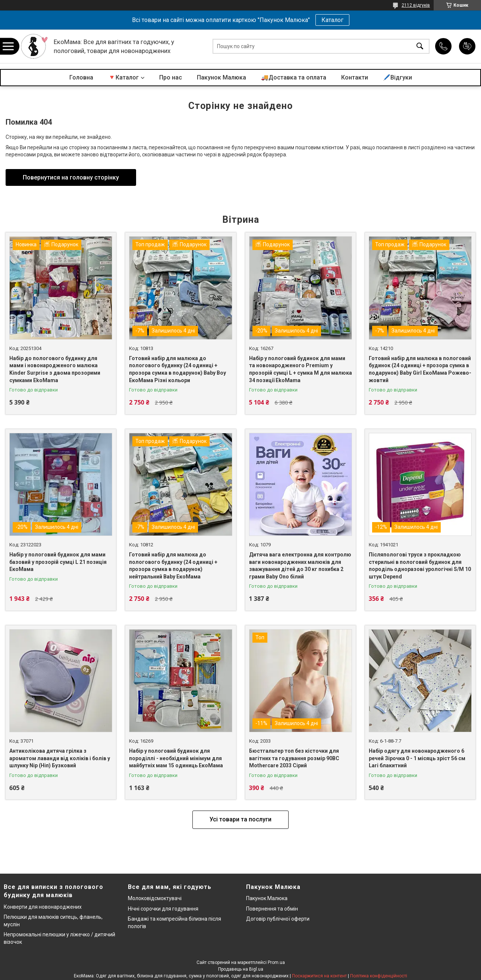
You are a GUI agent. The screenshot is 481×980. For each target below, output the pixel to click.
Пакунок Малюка (221, 77)
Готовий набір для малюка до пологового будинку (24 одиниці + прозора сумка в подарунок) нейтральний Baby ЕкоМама (173, 566)
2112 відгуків (416, 5)
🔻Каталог (123, 77)
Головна (81, 77)
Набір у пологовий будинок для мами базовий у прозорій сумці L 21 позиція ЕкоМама (58, 562)
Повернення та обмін (272, 909)
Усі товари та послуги (240, 819)
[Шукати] (420, 46)
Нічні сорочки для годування (163, 909)
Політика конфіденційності (379, 976)
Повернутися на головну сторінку (71, 177)
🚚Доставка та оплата (294, 77)
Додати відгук (467, 46)
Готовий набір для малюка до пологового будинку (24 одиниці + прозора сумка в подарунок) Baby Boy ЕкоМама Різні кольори (177, 369)
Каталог (332, 20)
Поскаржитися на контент (319, 976)
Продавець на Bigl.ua (241, 969)
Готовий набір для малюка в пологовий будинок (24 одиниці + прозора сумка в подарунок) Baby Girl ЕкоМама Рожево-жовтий (420, 369)
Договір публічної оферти (278, 919)
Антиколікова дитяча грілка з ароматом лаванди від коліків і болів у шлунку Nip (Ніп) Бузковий (60, 758)
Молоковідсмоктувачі (155, 898)
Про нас (171, 77)
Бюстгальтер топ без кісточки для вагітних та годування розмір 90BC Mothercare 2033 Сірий (294, 758)
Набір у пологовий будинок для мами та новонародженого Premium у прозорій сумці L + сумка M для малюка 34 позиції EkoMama (301, 369)
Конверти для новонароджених (43, 907)
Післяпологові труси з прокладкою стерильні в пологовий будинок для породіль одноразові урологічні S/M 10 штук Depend (420, 566)
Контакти (355, 77)
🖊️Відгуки (397, 77)
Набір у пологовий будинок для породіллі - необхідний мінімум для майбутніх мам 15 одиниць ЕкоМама (176, 758)
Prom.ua (276, 962)
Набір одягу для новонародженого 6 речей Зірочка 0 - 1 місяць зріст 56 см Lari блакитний (417, 758)
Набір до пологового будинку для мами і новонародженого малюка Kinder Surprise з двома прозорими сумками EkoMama (55, 369)
